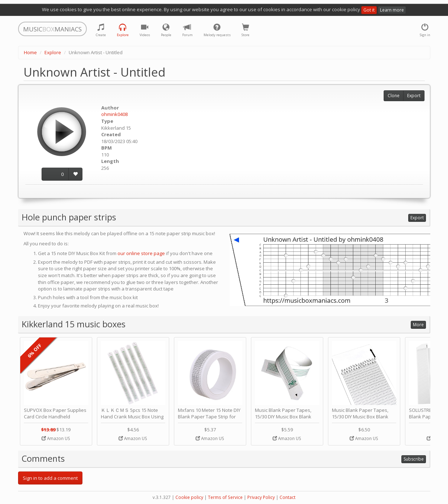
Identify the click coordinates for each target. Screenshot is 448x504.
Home (30, 52)
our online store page (141, 253)
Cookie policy (189, 497)
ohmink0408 (114, 114)
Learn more (392, 10)
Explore (53, 52)
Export (414, 96)
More (418, 325)
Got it (369, 10)
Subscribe (414, 459)
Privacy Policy (261, 497)
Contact (287, 497)
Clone (394, 96)
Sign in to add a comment (50, 478)
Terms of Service (225, 497)
